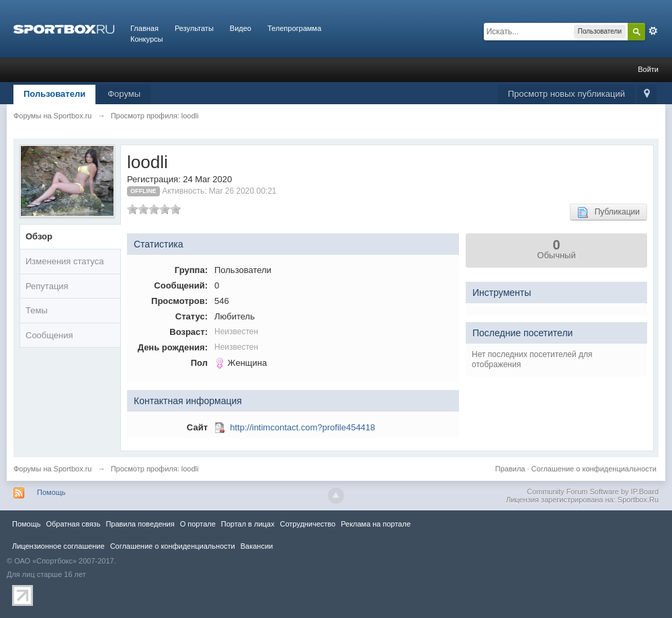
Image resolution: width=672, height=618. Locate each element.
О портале (198, 524)
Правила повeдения (140, 524)
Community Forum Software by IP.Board (593, 492)
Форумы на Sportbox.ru (53, 469)
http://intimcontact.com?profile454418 (302, 427)
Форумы (124, 94)
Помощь (51, 492)
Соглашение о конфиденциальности (594, 469)
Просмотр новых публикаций (566, 94)
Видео (241, 28)
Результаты (194, 28)
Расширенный (653, 31)
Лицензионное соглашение (58, 546)
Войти (648, 69)
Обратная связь (73, 524)
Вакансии (257, 546)
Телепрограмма (294, 28)
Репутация (47, 286)
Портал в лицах (248, 524)
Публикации (608, 213)
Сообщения (49, 335)
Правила (510, 469)
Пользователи (54, 94)
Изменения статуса (65, 261)
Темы (37, 310)
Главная (144, 28)
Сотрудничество (307, 524)
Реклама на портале (376, 524)
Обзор (39, 236)
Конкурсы (146, 39)
